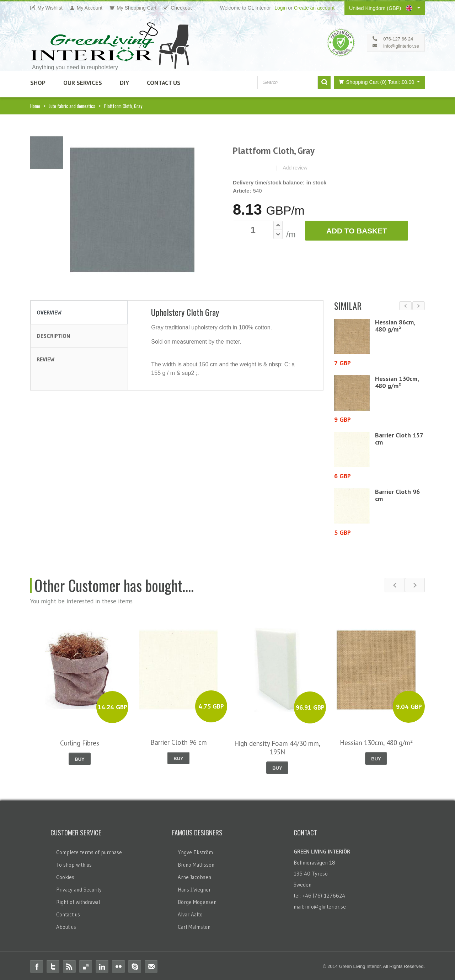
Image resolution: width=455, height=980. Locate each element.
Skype (135, 965)
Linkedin (102, 965)
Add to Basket (357, 231)
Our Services (83, 83)
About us (66, 925)
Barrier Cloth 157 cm (399, 439)
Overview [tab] (49, 312)
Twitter (53, 965)
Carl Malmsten (194, 925)
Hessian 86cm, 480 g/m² (395, 326)
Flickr (118, 965)
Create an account (314, 8)
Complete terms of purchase (89, 850)
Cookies (65, 875)
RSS (69, 965)
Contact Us (164, 83)
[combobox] (288, 82)
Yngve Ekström (195, 850)
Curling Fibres (80, 741)
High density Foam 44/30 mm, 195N (277, 745)
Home (35, 106)
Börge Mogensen (197, 900)
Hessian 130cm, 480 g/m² (397, 382)
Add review (295, 168)
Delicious (86, 965)
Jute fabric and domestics (72, 106)
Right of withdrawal (78, 900)
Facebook (37, 965)
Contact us (68, 913)
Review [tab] (45, 359)
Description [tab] (53, 336)
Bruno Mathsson (196, 863)
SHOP (38, 83)
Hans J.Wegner (194, 888)
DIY (124, 83)
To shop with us (74, 863)
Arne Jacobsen (194, 875)
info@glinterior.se (401, 46)
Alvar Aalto (190, 913)
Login (280, 8)
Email (151, 965)
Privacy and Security (79, 888)
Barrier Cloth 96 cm (397, 495)
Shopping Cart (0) (375, 82)
